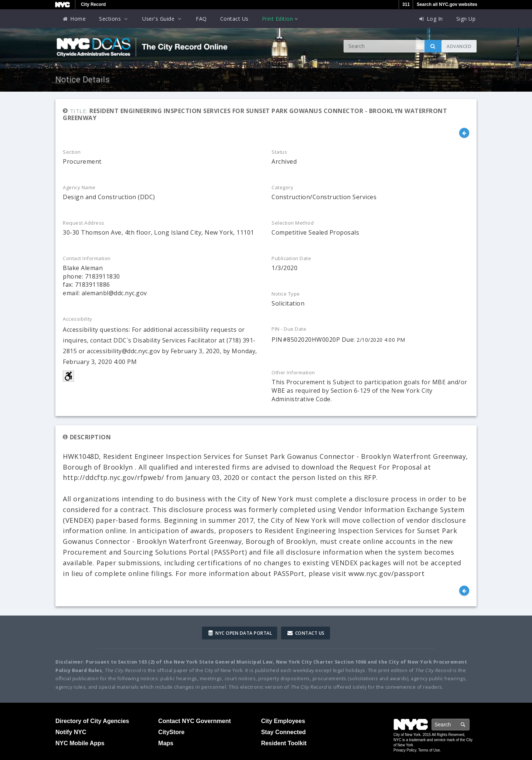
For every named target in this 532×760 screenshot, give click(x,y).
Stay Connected (284, 732)
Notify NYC (71, 732)
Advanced (459, 46)
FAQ (201, 19)
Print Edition (281, 19)
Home (74, 19)
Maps (166, 743)
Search (469, 724)
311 (406, 4)
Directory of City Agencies (92, 721)
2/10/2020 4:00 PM (381, 340)
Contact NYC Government (194, 721)
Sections (114, 19)
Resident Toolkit (284, 743)
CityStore (171, 732)
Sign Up (466, 19)
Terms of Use (429, 750)
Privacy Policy (405, 750)
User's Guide (162, 19)
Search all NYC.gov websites (447, 4)
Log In (431, 19)
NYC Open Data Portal (240, 633)
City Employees (283, 721)
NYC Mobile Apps (80, 743)
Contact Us (234, 19)
